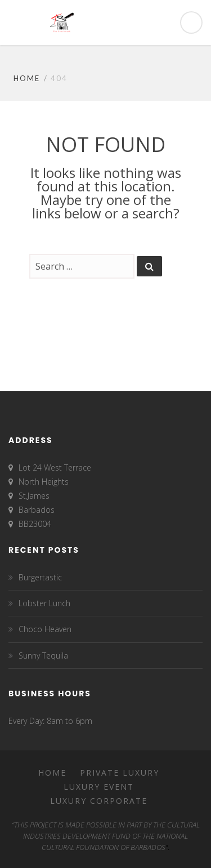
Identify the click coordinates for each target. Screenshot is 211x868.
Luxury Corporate (99, 801)
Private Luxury (120, 773)
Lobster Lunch (44, 603)
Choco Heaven (45, 629)
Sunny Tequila (43, 656)
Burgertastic (40, 577)
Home (27, 78)
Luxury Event (99, 787)
